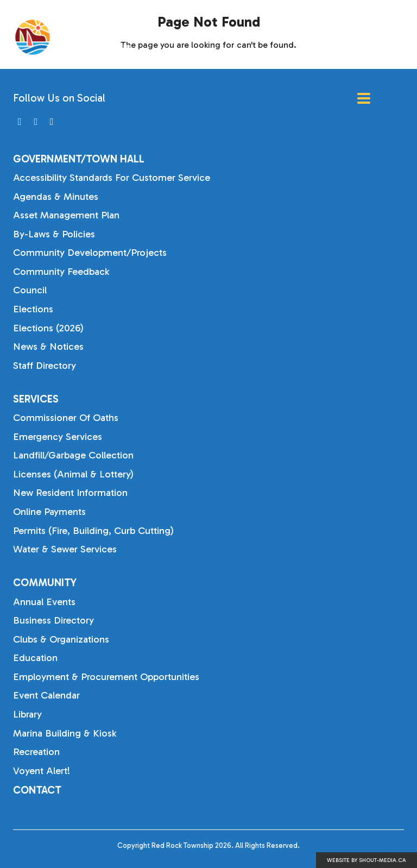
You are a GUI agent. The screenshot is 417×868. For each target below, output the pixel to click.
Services (36, 399)
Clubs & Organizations (61, 639)
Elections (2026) (48, 328)
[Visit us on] (20, 122)
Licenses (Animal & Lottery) (73, 474)
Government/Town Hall (79, 159)
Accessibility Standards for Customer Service (112, 178)
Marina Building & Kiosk (65, 733)
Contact (37, 790)
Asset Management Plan (66, 215)
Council (30, 290)
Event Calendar (46, 695)
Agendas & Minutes (56, 197)
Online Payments (49, 512)
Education (35, 658)
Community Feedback (61, 272)
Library (27, 714)
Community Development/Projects (90, 253)
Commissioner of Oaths (66, 418)
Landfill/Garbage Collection (73, 455)
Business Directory (53, 620)
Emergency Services (58, 437)
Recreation (36, 752)
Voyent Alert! (42, 771)
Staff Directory (45, 366)
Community (45, 583)
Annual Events (44, 602)
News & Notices (48, 347)
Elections (33, 309)
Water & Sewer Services (65, 549)
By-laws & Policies (54, 234)
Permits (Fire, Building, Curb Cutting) (93, 531)
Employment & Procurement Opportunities (106, 677)
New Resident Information (70, 493)
